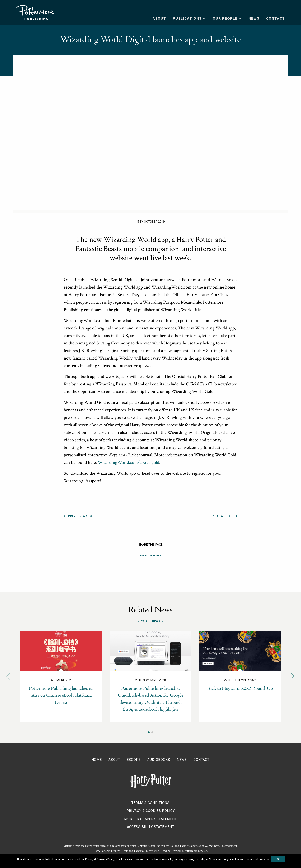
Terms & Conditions (150, 803)
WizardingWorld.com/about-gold (129, 462)
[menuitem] (156, 19)
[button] (293, 676)
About (159, 18)
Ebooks (134, 760)
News (254, 18)
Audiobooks (159, 760)
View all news (149, 621)
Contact (276, 18)
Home (97, 760)
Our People (225, 18)
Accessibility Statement (150, 827)
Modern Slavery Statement (150, 819)
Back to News (150, 556)
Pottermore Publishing (35, 13)
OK (278, 859)
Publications (187, 18)
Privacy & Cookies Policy (151, 811)
